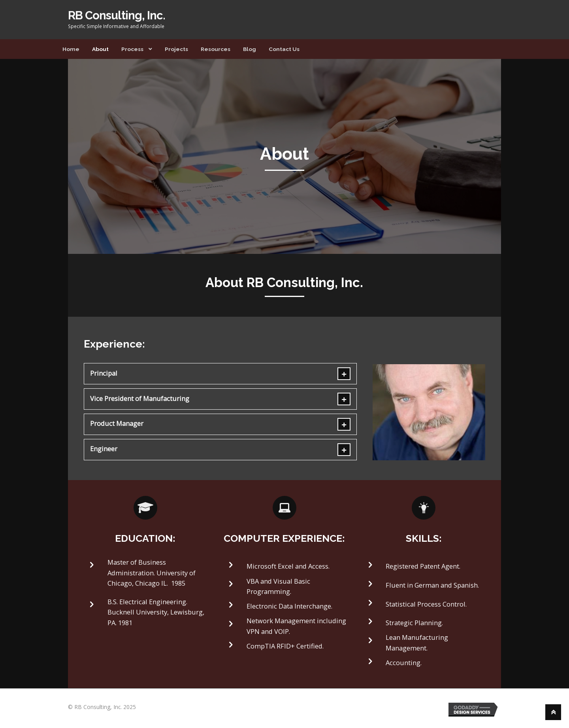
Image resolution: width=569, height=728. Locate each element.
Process (132, 49)
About (100, 49)
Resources (216, 49)
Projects (176, 49)
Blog (250, 49)
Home (71, 49)
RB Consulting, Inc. (117, 15)
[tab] (220, 374)
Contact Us (284, 49)
